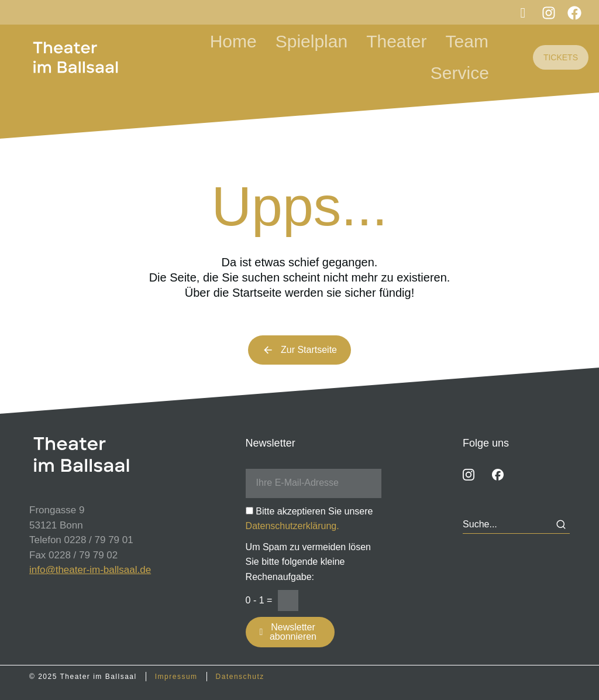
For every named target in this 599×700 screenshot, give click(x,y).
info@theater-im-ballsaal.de (90, 570)
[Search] (561, 524)
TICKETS (561, 57)
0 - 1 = (259, 600)
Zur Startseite (299, 350)
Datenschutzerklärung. (292, 526)
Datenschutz (240, 677)
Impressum (176, 677)
